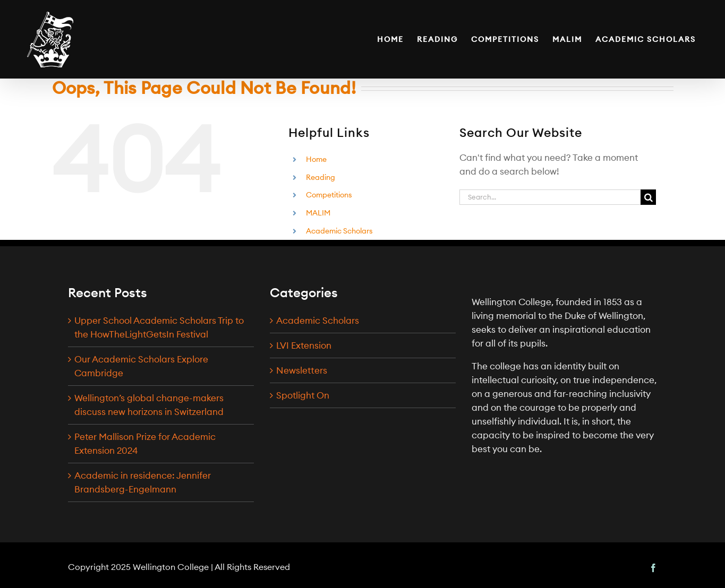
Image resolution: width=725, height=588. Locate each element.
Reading (321, 177)
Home (316, 159)
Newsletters (302, 370)
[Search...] (550, 197)
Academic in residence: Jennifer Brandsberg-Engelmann (143, 482)
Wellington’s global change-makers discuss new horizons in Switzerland (149, 405)
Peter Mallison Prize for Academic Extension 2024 (145, 444)
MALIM (318, 213)
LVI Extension (304, 345)
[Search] (648, 197)
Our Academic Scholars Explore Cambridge (141, 366)
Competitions (329, 195)
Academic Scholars (339, 231)
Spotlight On (303, 395)
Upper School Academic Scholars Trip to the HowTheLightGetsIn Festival (159, 327)
